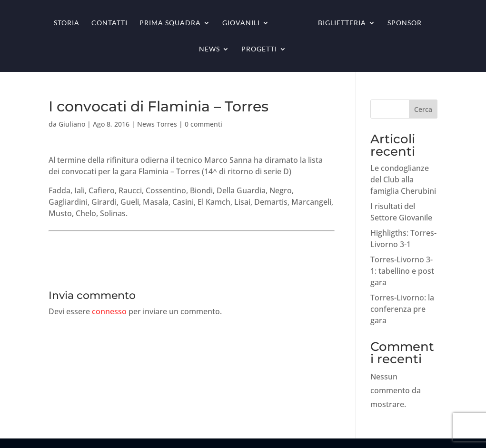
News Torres (157, 124)
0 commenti (203, 124)
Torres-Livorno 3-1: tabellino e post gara (402, 271)
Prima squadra (170, 23)
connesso (109, 311)
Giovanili (241, 23)
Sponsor (405, 23)
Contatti (109, 23)
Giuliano (72, 124)
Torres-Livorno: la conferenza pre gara (402, 309)
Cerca (423, 109)
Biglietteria (342, 23)
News (209, 49)
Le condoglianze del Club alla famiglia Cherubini (403, 179)
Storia (67, 23)
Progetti (259, 49)
